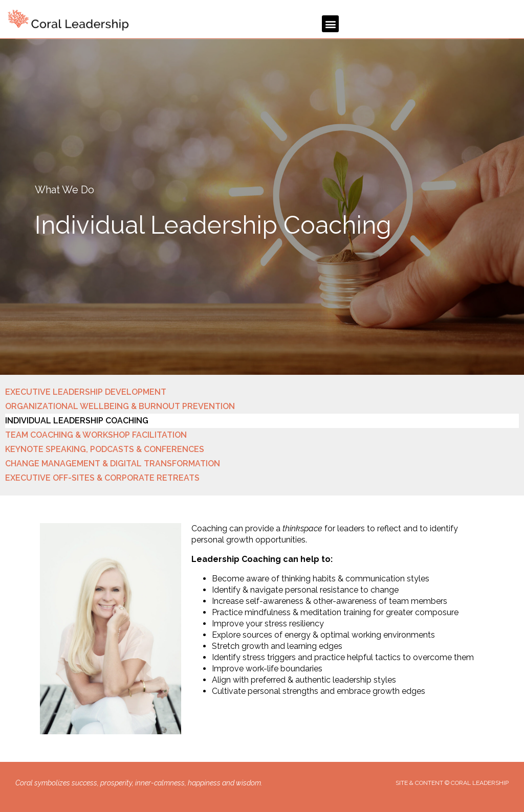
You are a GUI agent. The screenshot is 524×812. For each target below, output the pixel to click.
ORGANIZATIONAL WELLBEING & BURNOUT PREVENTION (120, 406)
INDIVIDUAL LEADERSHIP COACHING (77, 421)
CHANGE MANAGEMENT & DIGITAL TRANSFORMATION (113, 464)
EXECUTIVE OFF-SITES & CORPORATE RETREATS (102, 478)
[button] (330, 24)
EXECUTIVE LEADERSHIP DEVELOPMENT (86, 392)
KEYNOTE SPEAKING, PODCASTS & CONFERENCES (105, 449)
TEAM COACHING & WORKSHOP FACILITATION (96, 435)
